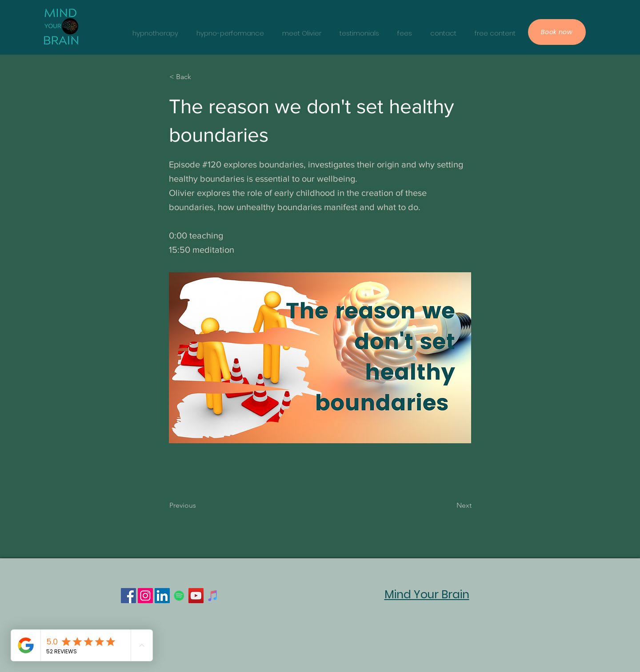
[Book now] (557, 32)
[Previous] (199, 505)
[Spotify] (179, 596)
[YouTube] (196, 596)
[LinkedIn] (162, 596)
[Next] (449, 505)
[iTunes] (213, 596)
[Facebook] (128, 596)
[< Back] (199, 77)
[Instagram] (145, 596)
